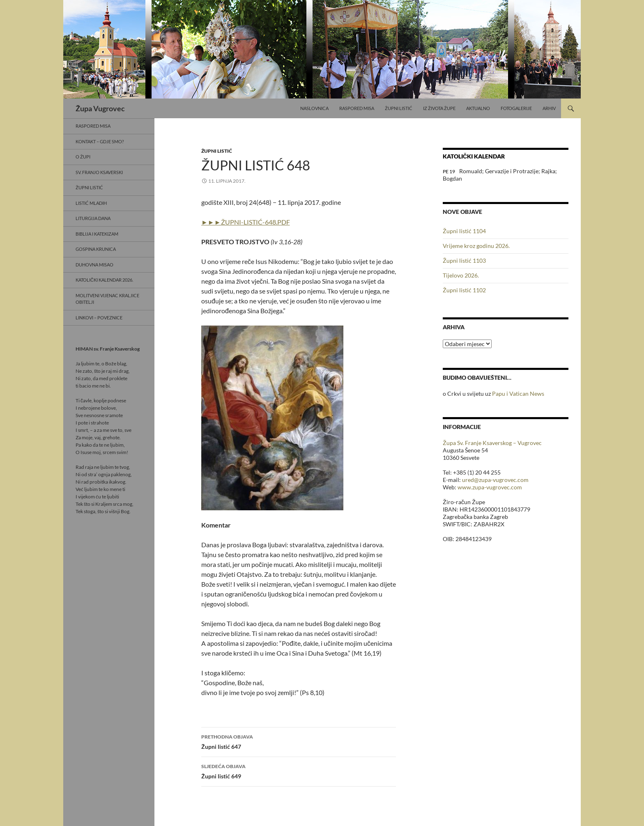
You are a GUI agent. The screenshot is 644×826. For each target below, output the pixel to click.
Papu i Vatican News (518, 393)
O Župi (83, 157)
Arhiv (549, 108)
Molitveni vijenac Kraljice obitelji (107, 299)
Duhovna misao (94, 265)
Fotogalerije (516, 108)
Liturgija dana (93, 218)
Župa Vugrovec (100, 108)
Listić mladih (91, 203)
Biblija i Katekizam (97, 234)
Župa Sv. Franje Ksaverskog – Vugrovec (492, 443)
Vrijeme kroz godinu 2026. (476, 246)
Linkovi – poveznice (99, 318)
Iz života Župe (439, 108)
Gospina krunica (96, 249)
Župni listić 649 (299, 771)
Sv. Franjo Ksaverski (99, 172)
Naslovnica (314, 108)
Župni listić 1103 (464, 260)
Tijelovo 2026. (461, 275)
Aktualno (478, 108)
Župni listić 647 (299, 741)
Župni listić (399, 108)
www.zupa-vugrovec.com (490, 487)
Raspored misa (357, 108)
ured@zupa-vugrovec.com (495, 480)
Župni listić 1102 (464, 290)
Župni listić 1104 (464, 231)
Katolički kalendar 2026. (104, 280)
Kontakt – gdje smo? (100, 141)
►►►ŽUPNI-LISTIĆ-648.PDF (246, 222)
